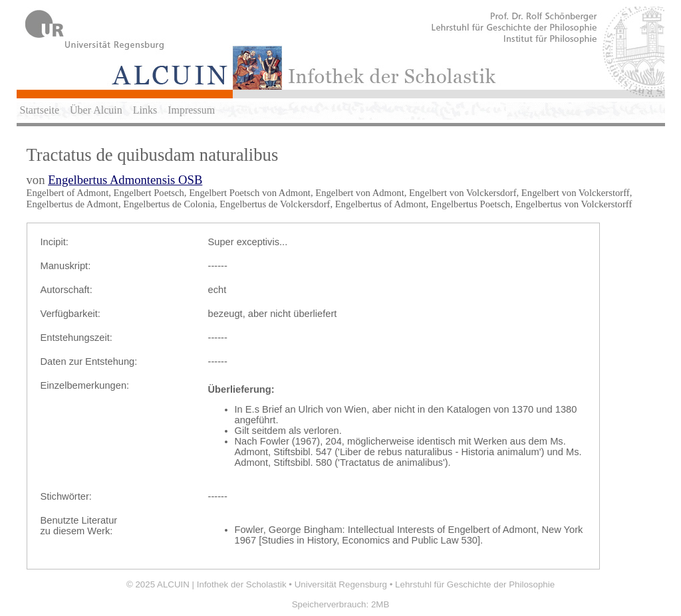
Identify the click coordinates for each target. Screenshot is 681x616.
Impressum (191, 110)
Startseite (40, 110)
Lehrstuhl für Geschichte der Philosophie (475, 584)
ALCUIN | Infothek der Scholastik (222, 584)
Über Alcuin (96, 110)
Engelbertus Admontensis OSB (125, 180)
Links (145, 110)
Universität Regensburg (341, 584)
